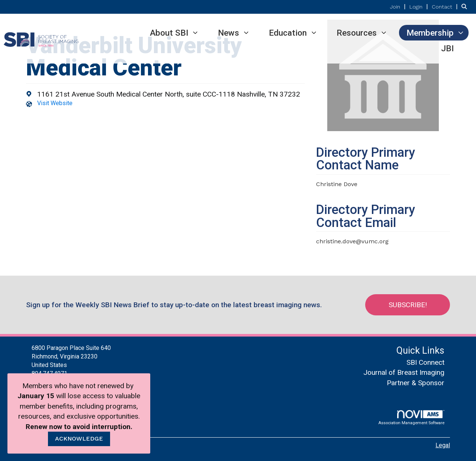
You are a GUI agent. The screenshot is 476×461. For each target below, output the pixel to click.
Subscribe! (408, 305)
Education (288, 33)
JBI (447, 48)
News (229, 33)
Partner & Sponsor (416, 383)
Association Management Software (411, 418)
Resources (357, 33)
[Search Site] (466, 7)
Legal (443, 445)
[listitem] (399, 7)
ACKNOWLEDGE (79, 439)
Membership (430, 33)
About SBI (169, 33)
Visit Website (55, 103)
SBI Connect (425, 362)
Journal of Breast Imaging (404, 372)
